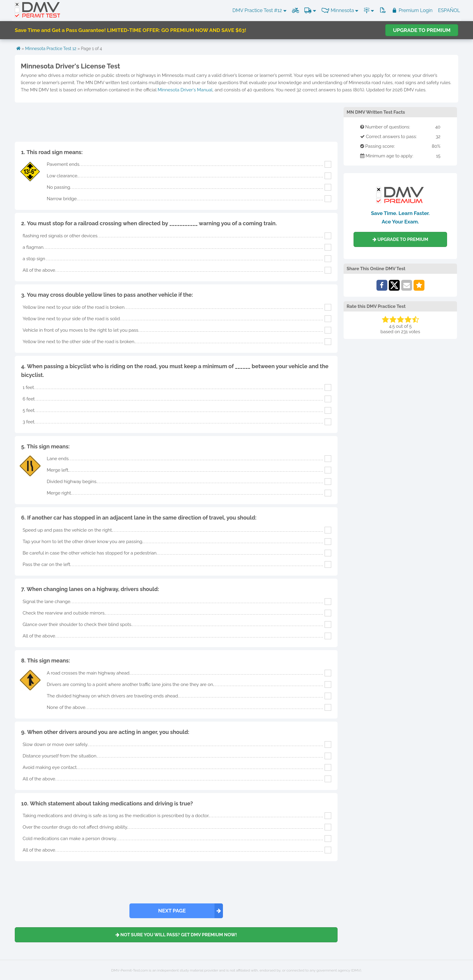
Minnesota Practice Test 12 (51, 49)
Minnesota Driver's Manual (185, 90)
